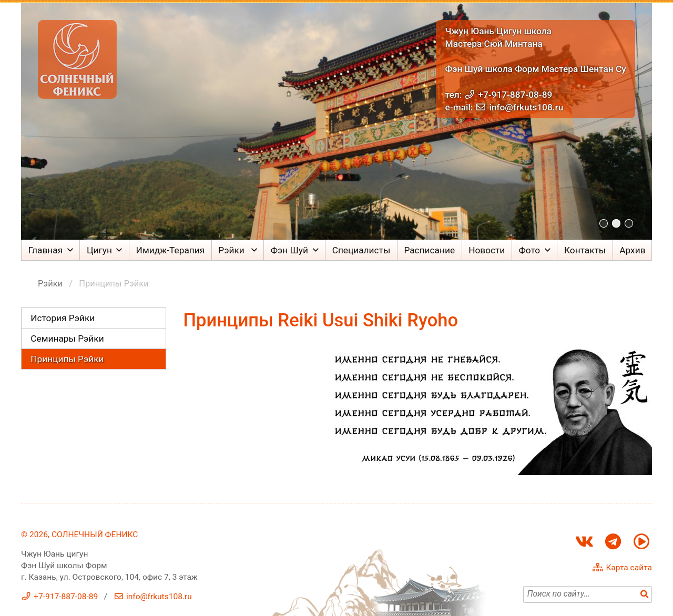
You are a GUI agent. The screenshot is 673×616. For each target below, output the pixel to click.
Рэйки (232, 250)
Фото (529, 250)
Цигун (99, 250)
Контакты (585, 250)
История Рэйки (63, 318)
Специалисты (361, 250)
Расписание (429, 250)
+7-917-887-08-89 (515, 95)
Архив (632, 250)
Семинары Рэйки (67, 338)
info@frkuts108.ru (526, 107)
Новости (487, 250)
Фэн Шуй (289, 250)
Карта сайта (629, 568)
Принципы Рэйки (67, 359)
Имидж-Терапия (171, 250)
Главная (46, 250)
